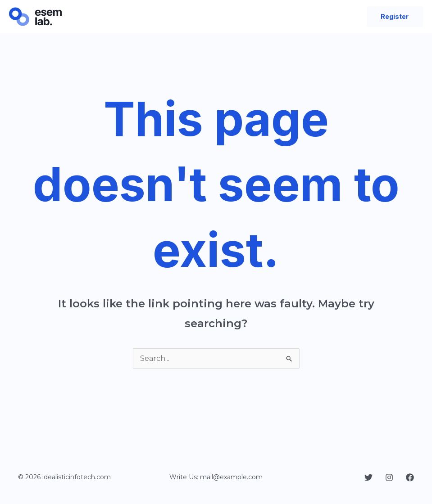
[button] (395, 17)
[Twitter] (368, 477)
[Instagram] (389, 477)
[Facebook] (410, 477)
